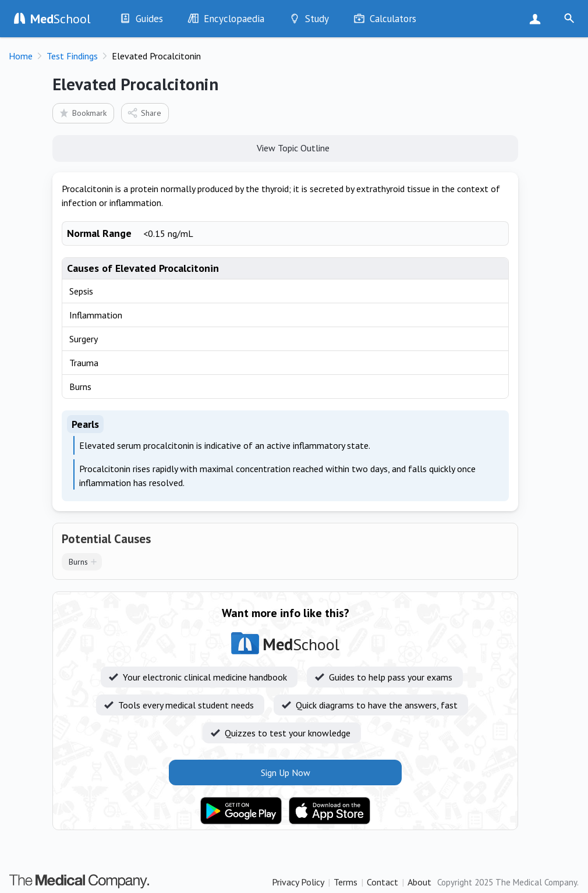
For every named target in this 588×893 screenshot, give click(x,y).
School (61, 19)
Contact (382, 882)
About (419, 882)
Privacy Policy (298, 882)
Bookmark (82, 113)
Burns (78, 562)
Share (144, 113)
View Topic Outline (286, 147)
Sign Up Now (538, 19)
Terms (346, 882)
